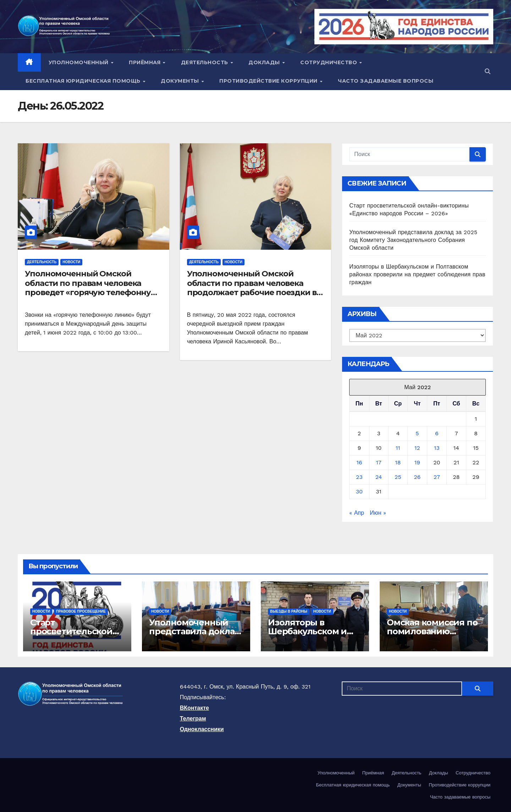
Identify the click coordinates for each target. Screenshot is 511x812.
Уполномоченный (79, 62)
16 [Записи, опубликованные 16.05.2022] (359, 462)
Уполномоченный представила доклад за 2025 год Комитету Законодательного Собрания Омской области (413, 240)
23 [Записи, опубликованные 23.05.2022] (359, 477)
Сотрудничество (329, 62)
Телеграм (193, 719)
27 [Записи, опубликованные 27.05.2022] (437, 477)
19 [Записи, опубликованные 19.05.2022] (417, 462)
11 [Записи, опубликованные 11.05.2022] (398, 448)
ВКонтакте (194, 708)
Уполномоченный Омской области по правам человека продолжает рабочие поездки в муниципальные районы (252, 288)
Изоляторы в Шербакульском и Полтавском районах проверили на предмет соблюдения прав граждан (417, 274)
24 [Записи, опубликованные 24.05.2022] (379, 477)
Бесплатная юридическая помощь (84, 81)
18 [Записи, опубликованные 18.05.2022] (398, 462)
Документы (181, 81)
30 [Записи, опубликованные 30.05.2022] (359, 491)
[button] (488, 71)
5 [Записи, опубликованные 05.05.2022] (417, 433)
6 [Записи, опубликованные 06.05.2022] (437, 433)
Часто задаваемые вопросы (386, 81)
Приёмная (145, 62)
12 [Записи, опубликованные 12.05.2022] (417, 448)
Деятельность (205, 62)
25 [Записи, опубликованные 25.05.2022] (398, 477)
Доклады (265, 62)
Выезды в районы (289, 611)
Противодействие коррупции (269, 81)
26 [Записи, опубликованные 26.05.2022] (417, 477)
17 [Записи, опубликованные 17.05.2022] (378, 462)
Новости (71, 262)
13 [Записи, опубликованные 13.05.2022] (437, 448)
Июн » (378, 513)
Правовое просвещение (81, 611)
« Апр (357, 513)
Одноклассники (202, 729)
